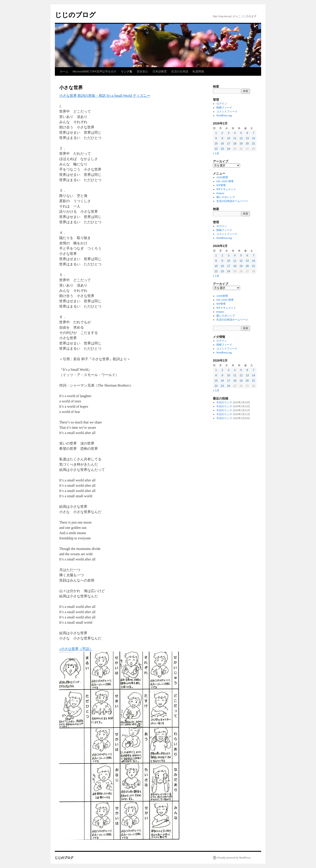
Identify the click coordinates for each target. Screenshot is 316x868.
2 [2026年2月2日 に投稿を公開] (222, 133)
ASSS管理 (222, 177)
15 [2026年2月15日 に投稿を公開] (216, 144)
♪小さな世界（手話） (76, 649)
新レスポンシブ (226, 197)
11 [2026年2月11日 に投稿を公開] (235, 138)
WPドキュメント (226, 189)
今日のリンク (224, 402)
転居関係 (198, 71)
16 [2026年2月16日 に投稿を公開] (222, 144)
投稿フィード (224, 108)
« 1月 (216, 153)
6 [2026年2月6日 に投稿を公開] (247, 133)
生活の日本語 (180, 71)
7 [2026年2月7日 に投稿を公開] (254, 133)
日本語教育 (160, 71)
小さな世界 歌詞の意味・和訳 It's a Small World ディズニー (105, 96)
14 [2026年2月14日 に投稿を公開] (254, 138)
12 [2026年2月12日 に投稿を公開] (241, 138)
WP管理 (221, 185)
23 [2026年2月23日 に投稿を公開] (222, 149)
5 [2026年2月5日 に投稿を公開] (241, 133)
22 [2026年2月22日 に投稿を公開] (216, 149)
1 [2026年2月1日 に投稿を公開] (216, 133)
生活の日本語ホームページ (232, 201)
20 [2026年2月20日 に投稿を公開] (247, 144)
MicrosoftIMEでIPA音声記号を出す (95, 71)
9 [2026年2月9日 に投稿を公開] (222, 138)
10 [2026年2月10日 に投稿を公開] (229, 138)
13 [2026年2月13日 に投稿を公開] (247, 138)
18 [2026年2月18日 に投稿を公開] (235, 144)
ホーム (64, 71)
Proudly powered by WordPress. (234, 858)
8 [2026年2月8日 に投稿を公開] (216, 138)
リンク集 (127, 71)
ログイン (222, 104)
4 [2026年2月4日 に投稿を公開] (235, 133)
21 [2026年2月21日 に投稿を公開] (254, 144)
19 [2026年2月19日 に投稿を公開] (241, 144)
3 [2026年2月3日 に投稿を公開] (229, 133)
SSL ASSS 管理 (225, 181)
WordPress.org (224, 115)
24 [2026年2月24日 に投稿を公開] (229, 149)
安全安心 (142, 71)
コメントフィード (227, 112)
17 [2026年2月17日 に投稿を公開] (229, 144)
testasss (220, 193)
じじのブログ (75, 15)
